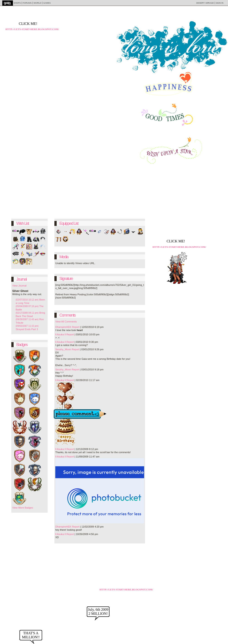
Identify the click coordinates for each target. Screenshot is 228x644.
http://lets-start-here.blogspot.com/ (126, 590)
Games (47, 3)
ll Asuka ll (61, 334)
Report (76, 327)
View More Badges (23, 508)
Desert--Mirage (205, 3)
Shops (17, 3)
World (38, 3)
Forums (27, 3)
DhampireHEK (63, 327)
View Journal (19, 286)
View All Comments (66, 322)
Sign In (220, 3)
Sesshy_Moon (63, 349)
